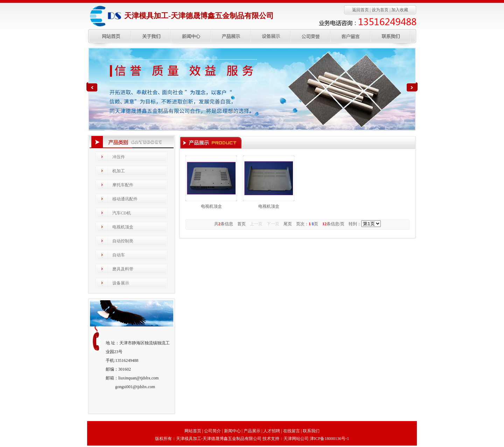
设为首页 (380, 10)
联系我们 (311, 431)
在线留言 (292, 431)
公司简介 (212, 431)
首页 (241, 224)
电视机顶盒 (123, 227)
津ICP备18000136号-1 (330, 439)
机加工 (119, 171)
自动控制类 (123, 241)
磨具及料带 (123, 269)
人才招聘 (272, 431)
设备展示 (121, 283)
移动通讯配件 (125, 199)
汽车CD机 (122, 213)
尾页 (288, 224)
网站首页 (193, 431)
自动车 (119, 255)
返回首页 (360, 10)
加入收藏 (400, 10)
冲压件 (119, 157)
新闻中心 (232, 431)
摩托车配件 (123, 185)
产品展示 (252, 431)
